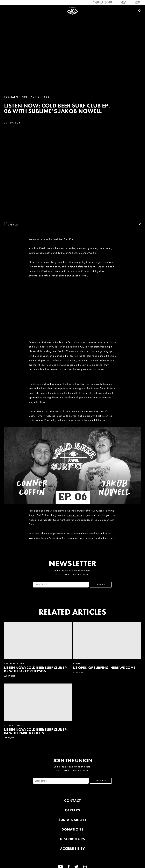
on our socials (75, 515)
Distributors (72, 839)
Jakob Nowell (80, 276)
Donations (72, 829)
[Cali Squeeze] (138, 2)
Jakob (99, 384)
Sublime (60, 276)
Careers (72, 810)
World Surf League (39, 538)
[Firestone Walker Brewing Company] (103, 2)
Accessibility (73, 849)
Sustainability (72, 820)
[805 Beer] (124, 2)
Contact (72, 801)
